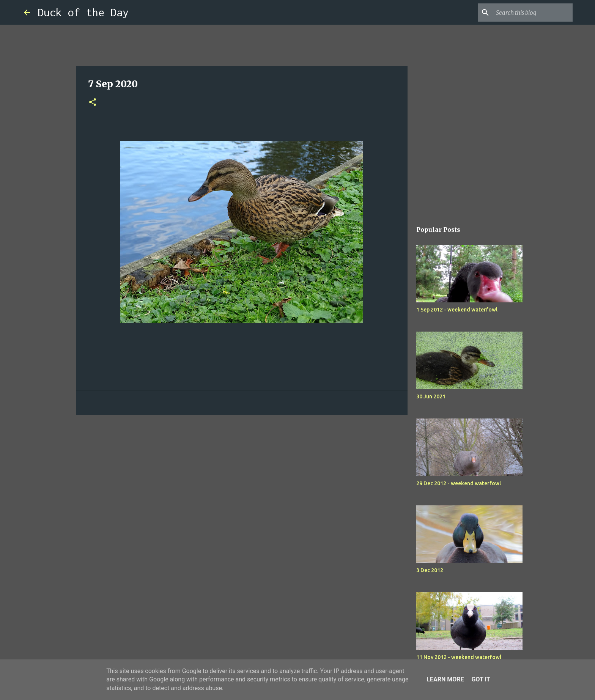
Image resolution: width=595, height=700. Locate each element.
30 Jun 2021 (431, 396)
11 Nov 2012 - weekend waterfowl (459, 657)
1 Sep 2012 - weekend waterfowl (457, 310)
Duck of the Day (83, 12)
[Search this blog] (533, 13)
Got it (481, 679)
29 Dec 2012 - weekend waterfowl (459, 483)
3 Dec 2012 (430, 570)
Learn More (445, 679)
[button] (93, 103)
